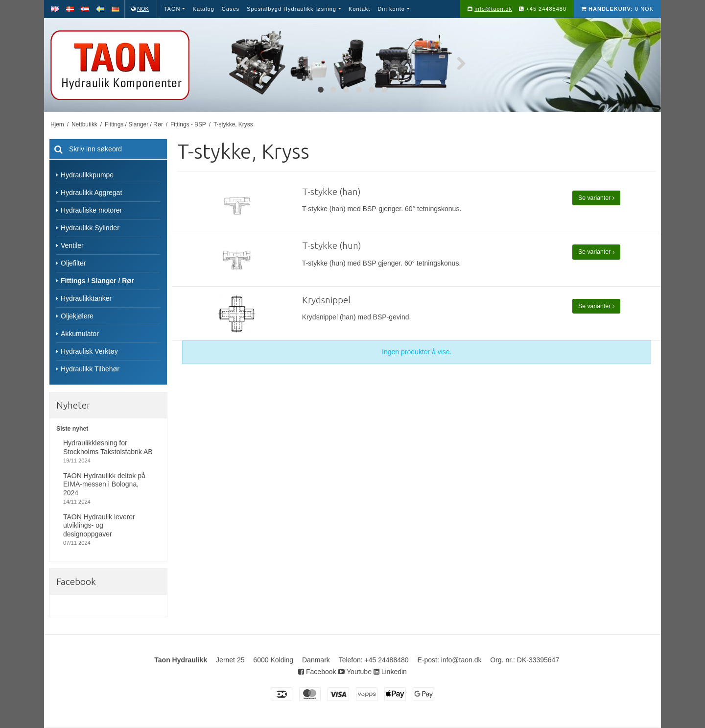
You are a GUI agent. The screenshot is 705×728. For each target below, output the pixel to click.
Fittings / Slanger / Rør (97, 281)
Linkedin (390, 672)
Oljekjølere (77, 316)
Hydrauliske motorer (91, 210)
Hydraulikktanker (86, 298)
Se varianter (596, 198)
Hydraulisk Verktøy (89, 351)
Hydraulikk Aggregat (91, 193)
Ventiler (72, 245)
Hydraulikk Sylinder (90, 228)
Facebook (317, 672)
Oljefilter (73, 263)
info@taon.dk (493, 9)
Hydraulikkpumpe (87, 175)
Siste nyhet (72, 429)
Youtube (355, 672)
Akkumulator (80, 334)
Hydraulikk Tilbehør (90, 369)
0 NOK (617, 9)
